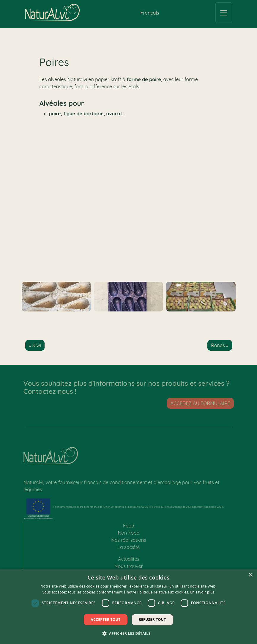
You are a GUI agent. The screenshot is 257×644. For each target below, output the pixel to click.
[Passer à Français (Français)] (150, 13)
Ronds (218, 345)
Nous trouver (129, 568)
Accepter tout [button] (105, 619)
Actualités (129, 560)
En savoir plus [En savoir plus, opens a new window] (202, 592)
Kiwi (37, 345)
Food (129, 527)
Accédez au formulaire (202, 403)
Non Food (129, 534)
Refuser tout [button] (152, 619)
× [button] (250, 575)
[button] (129, 633)
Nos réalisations (129, 541)
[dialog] (128, 606)
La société (129, 549)
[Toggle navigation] (224, 13)
